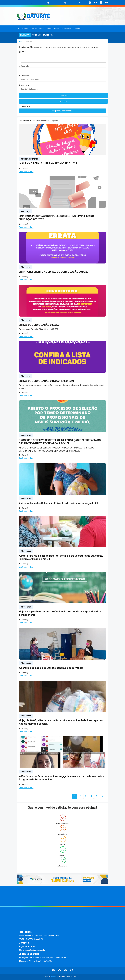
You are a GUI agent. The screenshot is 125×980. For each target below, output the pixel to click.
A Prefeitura (33, 29)
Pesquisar (63, 95)
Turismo (50, 29)
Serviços (57, 29)
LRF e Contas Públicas (67, 29)
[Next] (97, 796)
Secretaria (24, 85)
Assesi (54, 977)
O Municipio (25, 29)
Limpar (63, 101)
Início (21, 41)
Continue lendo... (26, 171)
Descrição (24, 66)
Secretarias (42, 29)
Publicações (78, 29)
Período (23, 52)
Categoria (24, 76)
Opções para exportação (63, 111)
